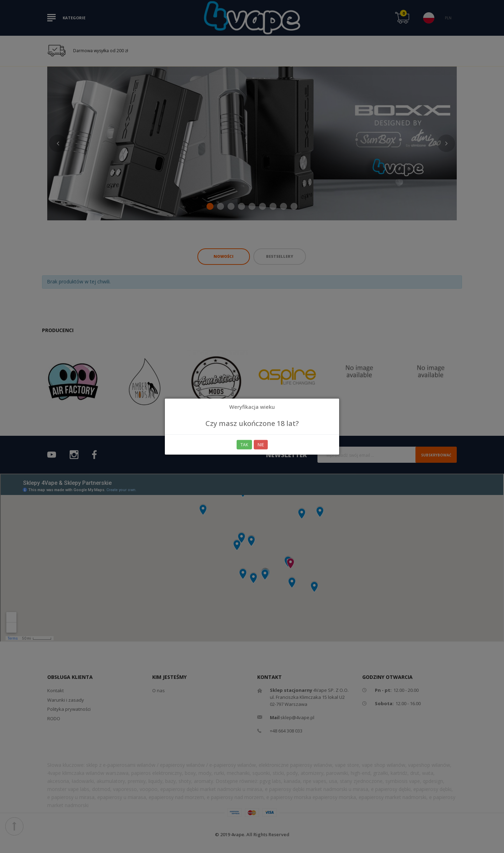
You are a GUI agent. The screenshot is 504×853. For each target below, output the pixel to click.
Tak (244, 445)
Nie (261, 445)
